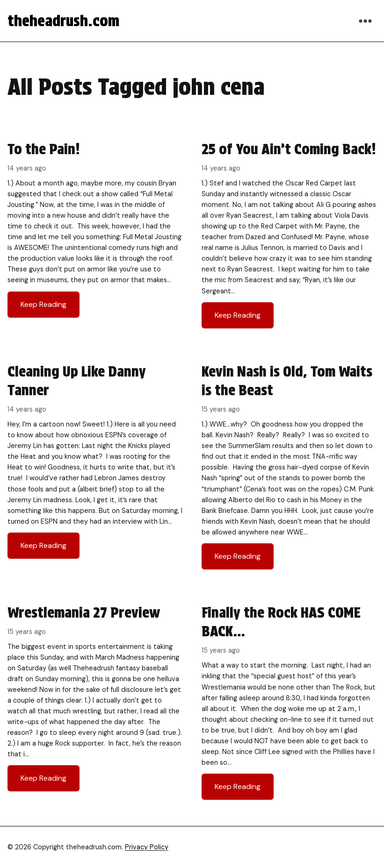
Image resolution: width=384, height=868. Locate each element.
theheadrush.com (63, 21)
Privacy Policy (147, 847)
